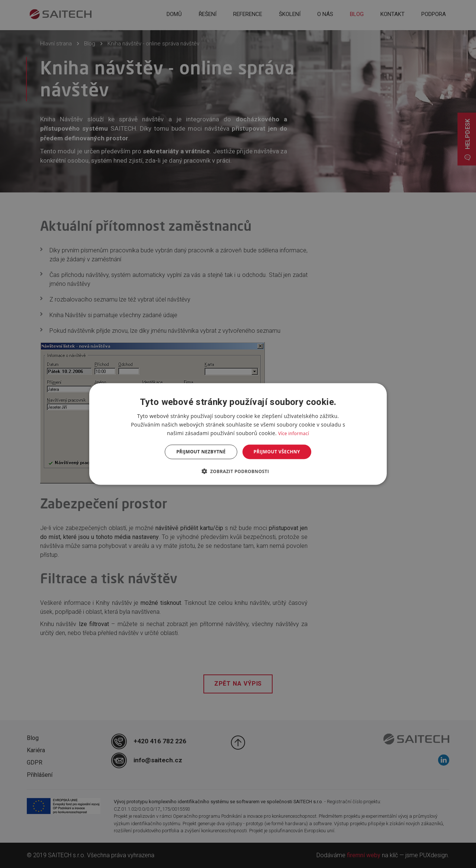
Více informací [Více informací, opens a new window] (294, 433)
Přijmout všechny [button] (277, 452)
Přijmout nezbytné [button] (201, 452)
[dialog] (238, 434)
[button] (238, 471)
